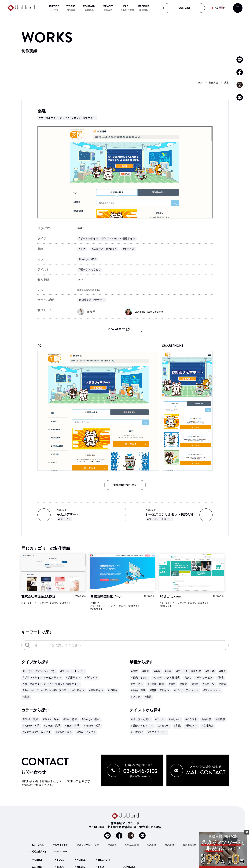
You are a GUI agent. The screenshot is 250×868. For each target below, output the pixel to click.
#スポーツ (209, 684)
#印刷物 (113, 690)
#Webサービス (204, 678)
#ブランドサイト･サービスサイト (42, 678)
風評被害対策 (190, 845)
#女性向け (208, 726)
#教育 (184, 684)
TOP (200, 83)
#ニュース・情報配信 (104, 249)
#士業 (148, 697)
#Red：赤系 (70, 719)
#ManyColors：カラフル (37, 732)
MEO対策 (170, 845)
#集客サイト (97, 609)
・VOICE (80, 859)
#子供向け (137, 732)
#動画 (26, 697)
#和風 (177, 726)
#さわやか (164, 726)
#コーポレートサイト (159, 519)
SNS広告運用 (132, 845)
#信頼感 (220, 719)
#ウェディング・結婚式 (166, 678)
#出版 (172, 684)
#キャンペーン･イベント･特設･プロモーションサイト (54, 690)
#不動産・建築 (156, 684)
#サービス (128, 249)
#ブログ (136, 697)
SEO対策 (152, 845)
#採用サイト (73, 678)
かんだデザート (68, 514)
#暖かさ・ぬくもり (90, 269)
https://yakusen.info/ (89, 290)
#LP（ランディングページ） (39, 671)
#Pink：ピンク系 (86, 732)
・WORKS (36, 859)
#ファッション (212, 690)
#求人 (223, 671)
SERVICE (54, 6)
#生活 (82, 249)
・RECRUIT (103, 859)
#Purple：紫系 (92, 726)
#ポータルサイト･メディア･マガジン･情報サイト (67, 118)
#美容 (157, 671)
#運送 (223, 684)
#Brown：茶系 (64, 732)
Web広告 (112, 845)
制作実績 (71, 10)
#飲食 (221, 678)
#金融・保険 (138, 690)
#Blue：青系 (72, 726)
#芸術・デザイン (160, 690)
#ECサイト (64, 519)
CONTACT (184, 8)
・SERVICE (37, 845)
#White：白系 (51, 719)
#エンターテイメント (186, 690)
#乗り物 (210, 671)
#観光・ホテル (140, 678)
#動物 (195, 684)
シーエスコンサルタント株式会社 (169, 514)
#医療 (134, 671)
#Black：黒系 (31, 719)
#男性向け (191, 726)
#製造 (146, 671)
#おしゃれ (175, 719)
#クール (160, 719)
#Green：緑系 (52, 726)
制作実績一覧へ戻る (125, 485)
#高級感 (206, 719)
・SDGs (59, 859)
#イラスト (191, 719)
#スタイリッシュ (157, 732)
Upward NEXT (61, 851)
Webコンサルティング (88, 845)
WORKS (71, 6)
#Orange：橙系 (88, 259)
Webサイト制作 (61, 845)
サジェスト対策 (213, 845)
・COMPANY (38, 851)
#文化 (188, 678)
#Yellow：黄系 (31, 726)
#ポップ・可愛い (141, 719)
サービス (54, 10)
